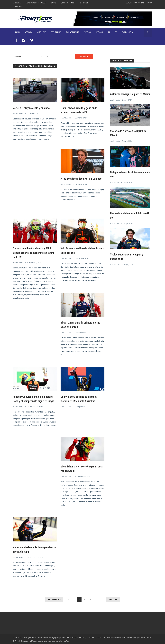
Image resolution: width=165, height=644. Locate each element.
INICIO (18, 32)
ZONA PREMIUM (72, 32)
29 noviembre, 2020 (83, 332)
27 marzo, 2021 (33, 114)
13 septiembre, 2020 (35, 556)
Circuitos (42, 32)
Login (150, 3)
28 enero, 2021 (81, 184)
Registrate (84, 3)
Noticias (29, 32)
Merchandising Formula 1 (36, 3)
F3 (116, 32)
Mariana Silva (66, 184)
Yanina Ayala (18, 114)
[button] (28, 56)
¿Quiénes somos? (68, 3)
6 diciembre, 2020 (34, 262)
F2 (109, 32)
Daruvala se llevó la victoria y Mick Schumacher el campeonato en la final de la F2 (33, 253)
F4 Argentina (128, 32)
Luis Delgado (115, 104)
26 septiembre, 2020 (83, 476)
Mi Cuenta (17, 3)
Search (84, 57)
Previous (56, 599)
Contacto (19, 6)
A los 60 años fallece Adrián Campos (82, 179)
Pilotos (87, 32)
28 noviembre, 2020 (35, 406)
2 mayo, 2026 (127, 104)
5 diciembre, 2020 (82, 258)
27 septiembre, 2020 (83, 406)
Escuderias (56, 32)
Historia (100, 32)
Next (111, 599)
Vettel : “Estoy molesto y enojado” (33, 108)
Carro (54, 3)
